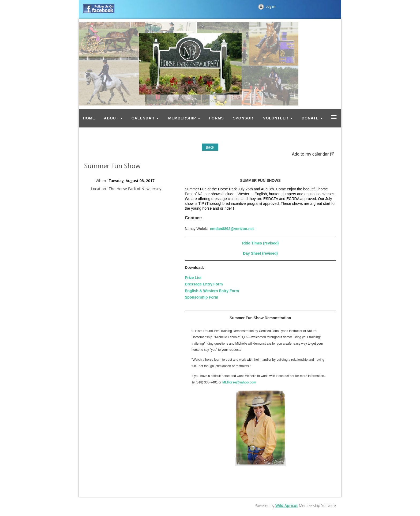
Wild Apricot (287, 505)
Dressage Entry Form (204, 284)
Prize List (193, 278)
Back (210, 147)
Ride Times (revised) (260, 243)
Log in (270, 6)
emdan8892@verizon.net (232, 229)
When (101, 181)
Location (99, 189)
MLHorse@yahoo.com (239, 382)
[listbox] (314, 154)
